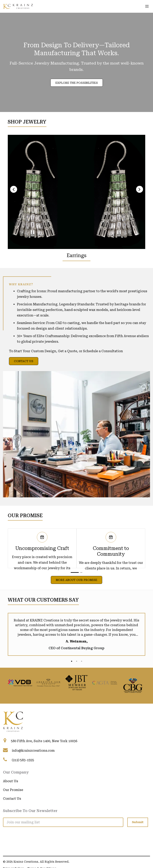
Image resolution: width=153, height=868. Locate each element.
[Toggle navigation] (147, 6)
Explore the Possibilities (77, 83)
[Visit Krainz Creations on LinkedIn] (6, 832)
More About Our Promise (76, 580)
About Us (11, 781)
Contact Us (24, 361)
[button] (75, 572)
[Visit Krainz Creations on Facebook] (16, 832)
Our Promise (13, 790)
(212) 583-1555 (23, 760)
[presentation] (14, 189)
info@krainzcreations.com (33, 751)
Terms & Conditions (42, 856)
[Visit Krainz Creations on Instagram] (26, 832)
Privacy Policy (13, 856)
